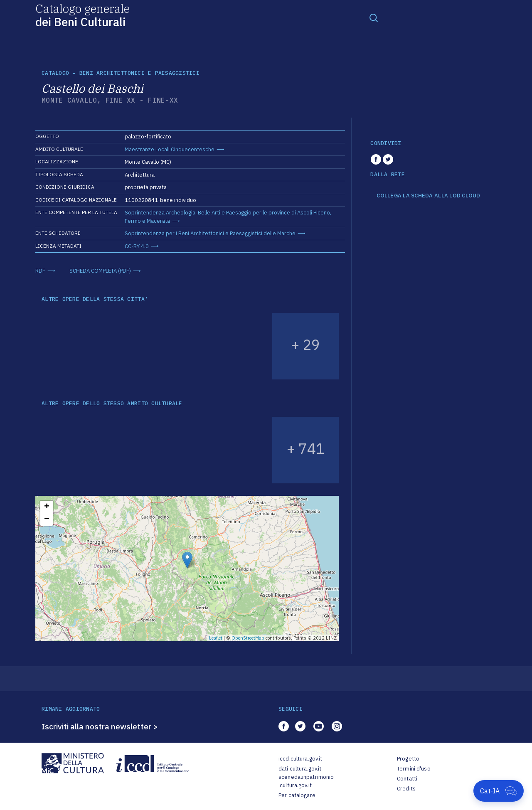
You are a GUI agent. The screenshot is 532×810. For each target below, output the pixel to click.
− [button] (47, 519)
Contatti (407, 779)
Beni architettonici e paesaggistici (139, 73)
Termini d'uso (414, 769)
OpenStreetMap (248, 638)
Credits (406, 789)
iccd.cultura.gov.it (300, 759)
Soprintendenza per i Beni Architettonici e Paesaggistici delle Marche (210, 233)
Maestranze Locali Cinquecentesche (170, 149)
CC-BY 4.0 (137, 246)
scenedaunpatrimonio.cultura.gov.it (306, 781)
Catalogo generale (83, 15)
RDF (40, 271)
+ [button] (47, 507)
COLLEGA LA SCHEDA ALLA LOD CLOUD (428, 196)
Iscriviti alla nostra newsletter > (100, 726)
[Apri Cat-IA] (499, 791)
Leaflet (216, 638)
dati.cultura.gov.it (300, 769)
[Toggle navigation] (374, 17)
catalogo (55, 73)
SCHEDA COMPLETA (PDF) (100, 271)
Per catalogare (297, 795)
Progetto (408, 759)
